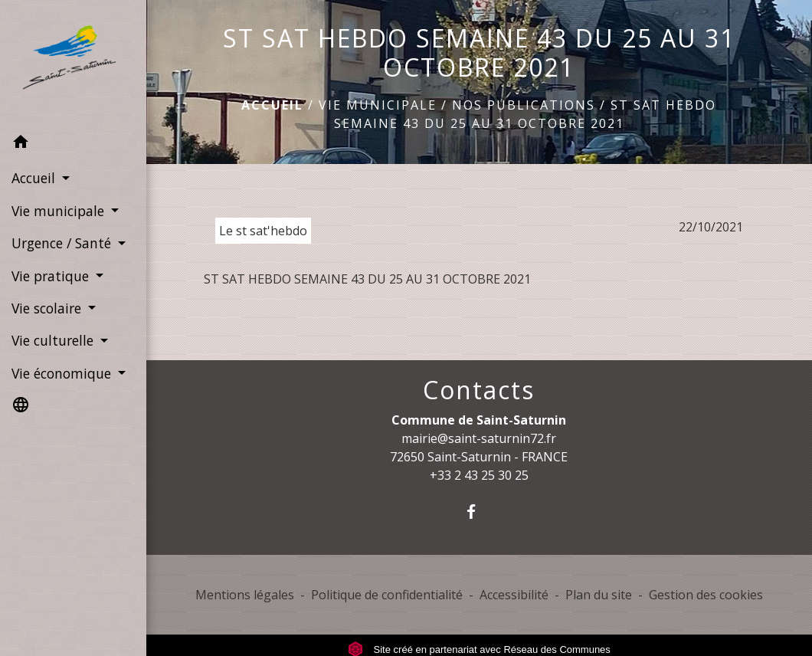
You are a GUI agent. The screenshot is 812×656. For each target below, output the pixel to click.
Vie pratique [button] (52, 276)
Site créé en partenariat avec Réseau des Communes (479, 649)
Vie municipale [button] (60, 211)
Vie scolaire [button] (48, 308)
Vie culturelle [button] (54, 340)
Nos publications (524, 105)
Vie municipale (378, 105)
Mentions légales (245, 595)
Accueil (272, 105)
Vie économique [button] (63, 373)
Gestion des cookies (706, 595)
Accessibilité (514, 595)
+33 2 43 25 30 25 (479, 475)
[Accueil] (73, 63)
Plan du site (599, 595)
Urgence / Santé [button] (63, 243)
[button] (73, 144)
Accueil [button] (35, 178)
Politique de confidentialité (387, 595)
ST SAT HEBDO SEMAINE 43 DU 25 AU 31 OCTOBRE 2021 (367, 279)
